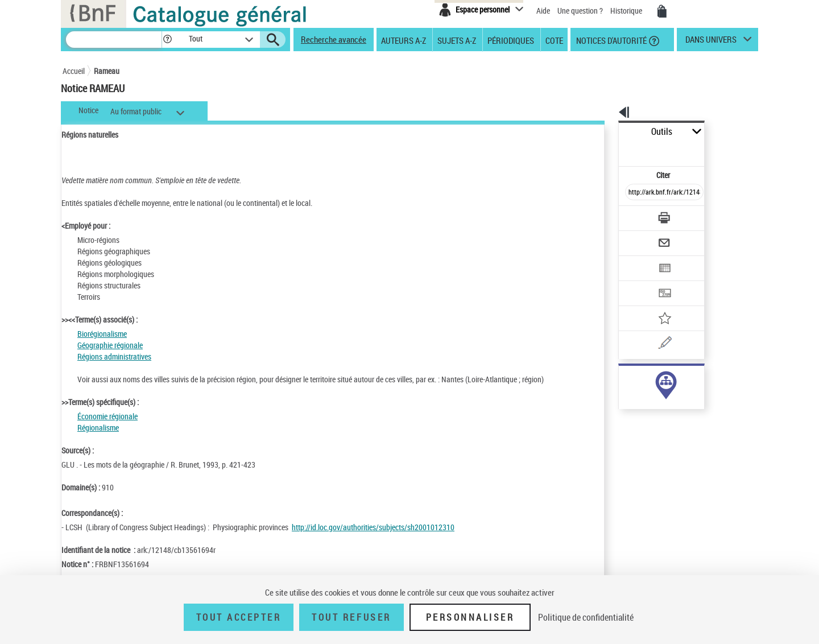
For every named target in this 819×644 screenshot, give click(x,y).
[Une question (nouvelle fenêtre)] (655, 304)
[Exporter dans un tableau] (640, 237)
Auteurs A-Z (404, 40)
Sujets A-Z (457, 40)
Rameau (107, 71)
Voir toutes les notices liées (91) (650, 403)
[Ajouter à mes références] (639, 282)
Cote (554, 40)
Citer (615, 150)
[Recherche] (114, 40)
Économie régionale (107, 416)
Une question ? (580, 11)
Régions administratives (114, 356)
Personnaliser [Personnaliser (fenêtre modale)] (470, 617)
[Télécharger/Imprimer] (634, 193)
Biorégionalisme (102, 334)
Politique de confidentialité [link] (586, 617)
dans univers (711, 42)
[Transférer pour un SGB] (637, 259)
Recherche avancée (334, 39)
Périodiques (511, 40)
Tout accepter (239, 617)
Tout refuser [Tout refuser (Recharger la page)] (351, 617)
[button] (167, 40)
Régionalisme (98, 428)
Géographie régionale (110, 345)
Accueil (74, 71)
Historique (627, 11)
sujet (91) (622, 380)
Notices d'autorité (611, 40)
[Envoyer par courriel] (632, 215)
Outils (606, 132)
